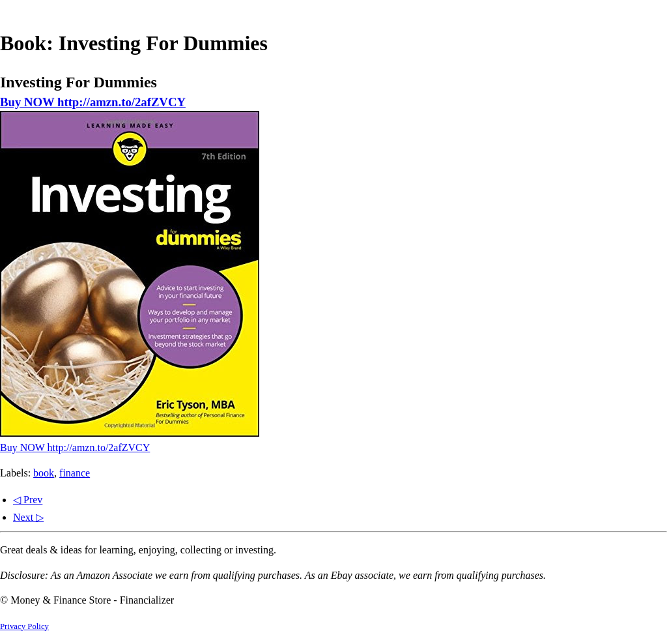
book (44, 473)
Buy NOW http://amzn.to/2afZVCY (93, 102)
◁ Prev (28, 500)
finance (75, 473)
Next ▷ (28, 517)
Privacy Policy (24, 626)
